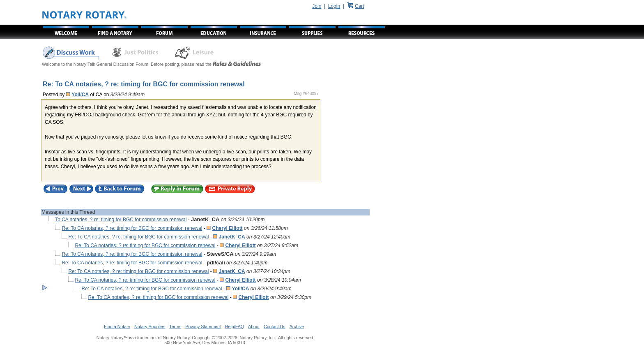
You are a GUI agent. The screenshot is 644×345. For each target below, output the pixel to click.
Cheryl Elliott (228, 228)
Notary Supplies (150, 326)
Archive (297, 326)
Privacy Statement (203, 326)
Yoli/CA (80, 95)
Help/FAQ (235, 326)
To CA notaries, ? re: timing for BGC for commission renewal (121, 220)
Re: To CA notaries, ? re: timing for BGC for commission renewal (132, 228)
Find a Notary (117, 326)
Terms (175, 326)
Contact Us (275, 326)
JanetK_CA (232, 237)
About (254, 326)
